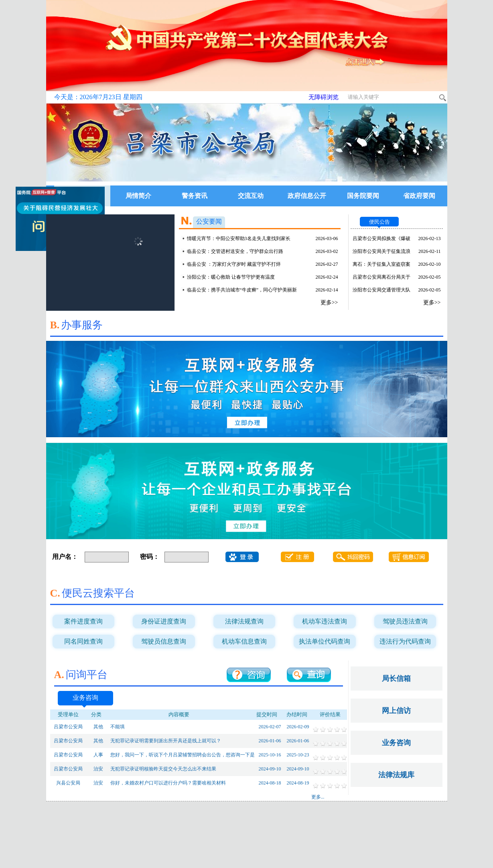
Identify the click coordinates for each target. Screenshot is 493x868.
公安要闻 (209, 221)
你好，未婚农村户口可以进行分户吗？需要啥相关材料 (168, 783)
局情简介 (138, 196)
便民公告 (379, 222)
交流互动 (251, 196)
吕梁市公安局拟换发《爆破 (381, 238)
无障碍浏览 (324, 97)
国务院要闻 (363, 196)
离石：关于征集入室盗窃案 (381, 264)
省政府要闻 (419, 196)
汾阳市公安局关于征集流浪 (381, 251)
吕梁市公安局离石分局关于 (381, 277)
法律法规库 (396, 775)
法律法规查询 (244, 621)
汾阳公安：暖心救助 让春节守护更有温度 (231, 277)
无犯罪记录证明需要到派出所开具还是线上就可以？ (166, 741)
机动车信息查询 (244, 641)
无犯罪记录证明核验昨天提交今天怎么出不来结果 (163, 769)
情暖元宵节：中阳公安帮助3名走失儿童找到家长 (239, 238)
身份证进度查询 (164, 621)
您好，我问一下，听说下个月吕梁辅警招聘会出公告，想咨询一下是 (183, 755)
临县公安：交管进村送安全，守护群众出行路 (235, 251)
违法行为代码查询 (405, 641)
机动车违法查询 (325, 621)
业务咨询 (85, 698)
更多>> (329, 303)
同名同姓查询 (83, 641)
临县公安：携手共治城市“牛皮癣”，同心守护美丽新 (242, 290)
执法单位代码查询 (325, 641)
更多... (318, 797)
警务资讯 (195, 196)
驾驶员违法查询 (405, 621)
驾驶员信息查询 (164, 641)
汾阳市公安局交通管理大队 (381, 290)
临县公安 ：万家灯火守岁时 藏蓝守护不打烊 (234, 264)
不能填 (118, 727)
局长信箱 (396, 679)
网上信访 (396, 711)
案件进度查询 (83, 621)
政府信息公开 (307, 196)
